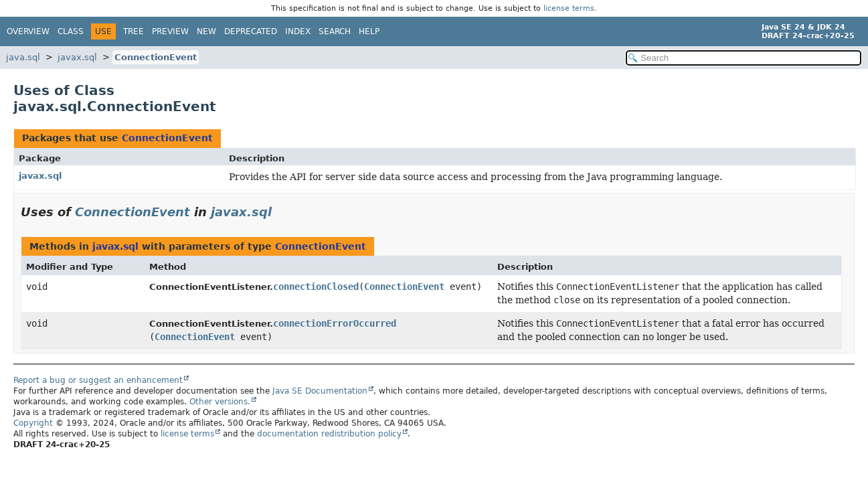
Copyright (33, 423)
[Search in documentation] (744, 58)
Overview (28, 31)
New (206, 31)
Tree (134, 31)
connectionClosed (316, 287)
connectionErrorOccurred (335, 323)
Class (71, 31)
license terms (569, 8)
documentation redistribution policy (329, 434)
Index (298, 31)
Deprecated (251, 31)
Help (369, 31)
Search (335, 31)
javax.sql (77, 57)
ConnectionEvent (156, 57)
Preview (170, 31)
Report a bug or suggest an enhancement (98, 380)
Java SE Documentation (320, 391)
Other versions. (220, 402)
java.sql (23, 57)
